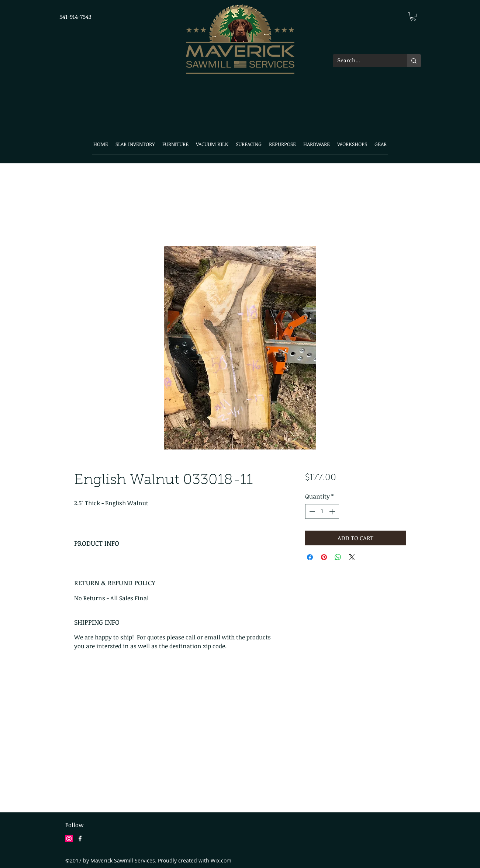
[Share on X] (352, 557)
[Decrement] (311, 511)
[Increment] (333, 511)
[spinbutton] (322, 511)
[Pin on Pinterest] (324, 557)
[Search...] (364, 61)
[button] (413, 16)
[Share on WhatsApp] (338, 557)
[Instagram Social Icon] (69, 839)
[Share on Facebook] (310, 557)
